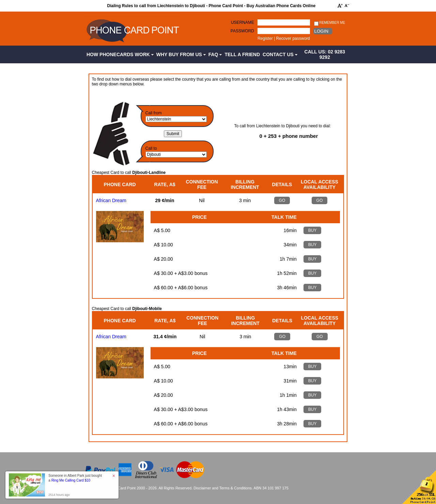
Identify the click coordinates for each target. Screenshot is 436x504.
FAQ (215, 54)
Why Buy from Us (181, 54)
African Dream (111, 200)
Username (243, 22)
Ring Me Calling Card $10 (71, 480)
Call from (154, 113)
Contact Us (280, 54)
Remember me (330, 23)
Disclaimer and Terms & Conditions (223, 488)
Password (242, 31)
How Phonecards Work (120, 54)
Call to (151, 148)
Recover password (293, 38)
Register (265, 38)
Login (321, 31)
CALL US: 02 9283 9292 (325, 54)
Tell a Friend (242, 54)
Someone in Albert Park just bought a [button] (75, 478)
